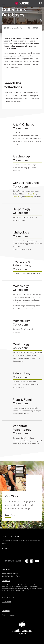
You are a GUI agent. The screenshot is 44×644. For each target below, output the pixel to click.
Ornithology (30, 197)
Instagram (27, 561)
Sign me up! (6, 548)
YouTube (37, 561)
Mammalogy (17, 197)
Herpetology (32, 194)
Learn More (10, 515)
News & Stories (8, 597)
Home (6, 28)
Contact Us (6, 581)
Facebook (32, 561)
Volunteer (6, 611)
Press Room (7, 602)
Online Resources (9, 615)
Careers (5, 606)
